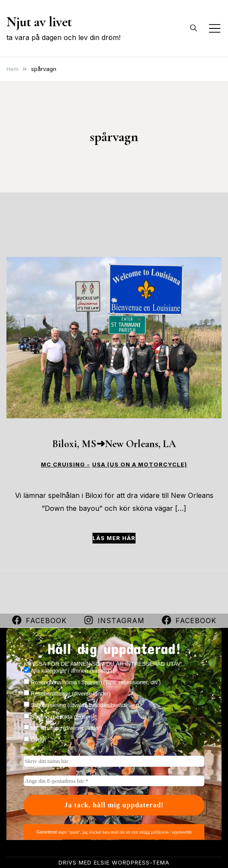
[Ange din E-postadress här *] (114, 781)
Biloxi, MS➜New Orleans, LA (114, 444)
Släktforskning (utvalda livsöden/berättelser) (82, 705)
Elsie (102, 862)
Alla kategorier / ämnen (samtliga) (69, 670)
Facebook (39, 621)
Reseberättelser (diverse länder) (67, 693)
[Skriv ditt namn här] (114, 761)
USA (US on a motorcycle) (140, 465)
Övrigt (35, 739)
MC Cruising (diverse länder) (63, 728)
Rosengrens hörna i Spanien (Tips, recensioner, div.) (92, 682)
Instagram (114, 621)
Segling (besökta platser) (58, 717)
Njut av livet (39, 22)
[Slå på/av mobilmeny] (215, 28)
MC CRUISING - (65, 465)
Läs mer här (114, 538)
